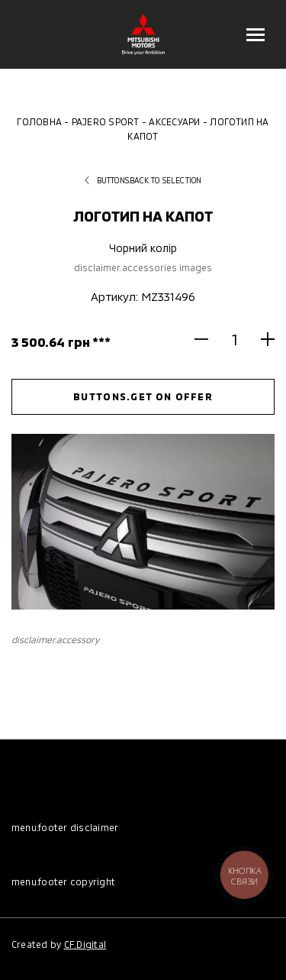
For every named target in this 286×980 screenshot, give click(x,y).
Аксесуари (174, 121)
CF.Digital (85, 944)
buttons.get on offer (143, 396)
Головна (39, 121)
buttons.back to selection (143, 180)
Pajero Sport (106, 121)
